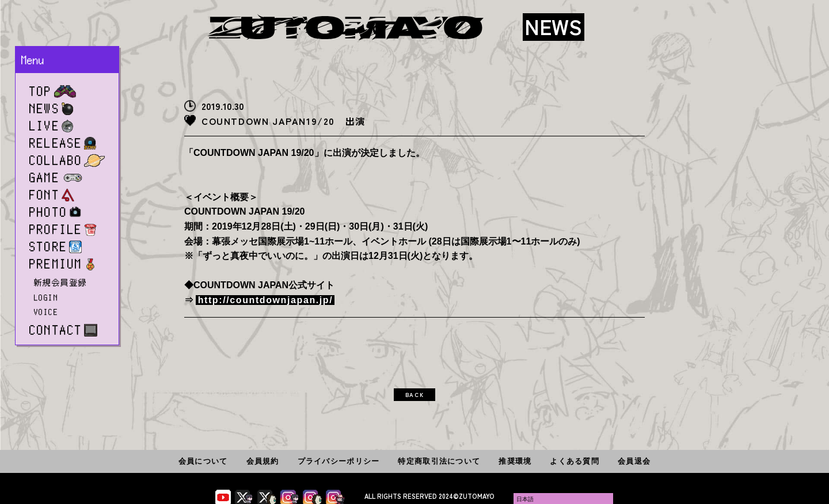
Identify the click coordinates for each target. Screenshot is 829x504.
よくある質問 (575, 461)
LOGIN (46, 297)
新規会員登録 (61, 282)
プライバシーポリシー (339, 461)
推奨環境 (515, 461)
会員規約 (263, 461)
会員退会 (634, 461)
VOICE (46, 312)
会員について (203, 461)
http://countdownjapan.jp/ (266, 300)
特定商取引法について (439, 461)
